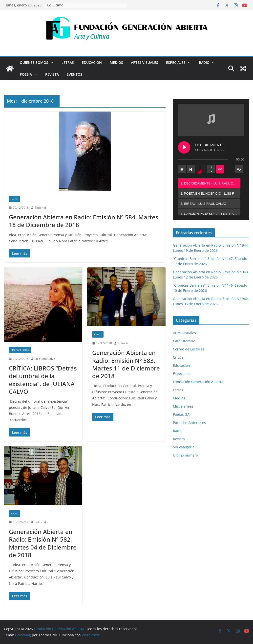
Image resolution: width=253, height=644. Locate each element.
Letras (68, 62)
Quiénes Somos (34, 62)
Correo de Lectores (189, 349)
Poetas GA (181, 414)
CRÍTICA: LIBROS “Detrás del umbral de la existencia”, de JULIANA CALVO (43, 380)
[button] (51, 63)
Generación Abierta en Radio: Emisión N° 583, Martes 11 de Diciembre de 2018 (126, 364)
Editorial (40, 208)
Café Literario (184, 341)
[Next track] (191, 169)
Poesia (26, 74)
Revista (52, 74)
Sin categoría (20, 350)
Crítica (178, 357)
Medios (116, 62)
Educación (92, 62)
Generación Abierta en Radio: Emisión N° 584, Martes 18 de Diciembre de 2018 (84, 221)
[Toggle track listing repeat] (220, 169)
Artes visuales (145, 62)
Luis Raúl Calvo (45, 359)
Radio (204, 62)
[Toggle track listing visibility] (239, 169)
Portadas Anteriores (189, 423)
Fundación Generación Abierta (198, 382)
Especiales (176, 62)
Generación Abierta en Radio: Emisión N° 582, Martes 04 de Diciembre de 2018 (43, 543)
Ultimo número (185, 455)
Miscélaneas (183, 406)
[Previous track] (182, 169)
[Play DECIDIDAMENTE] (184, 147)
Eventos (74, 74)
